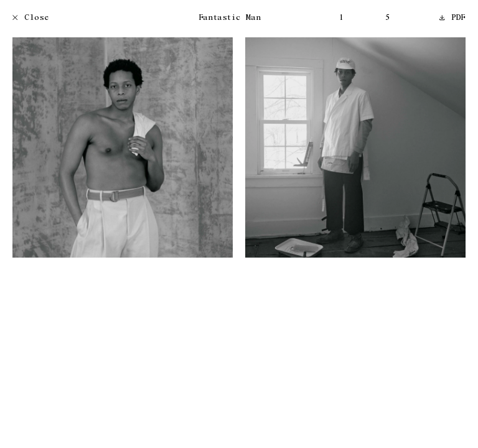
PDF (452, 18)
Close (31, 18)
